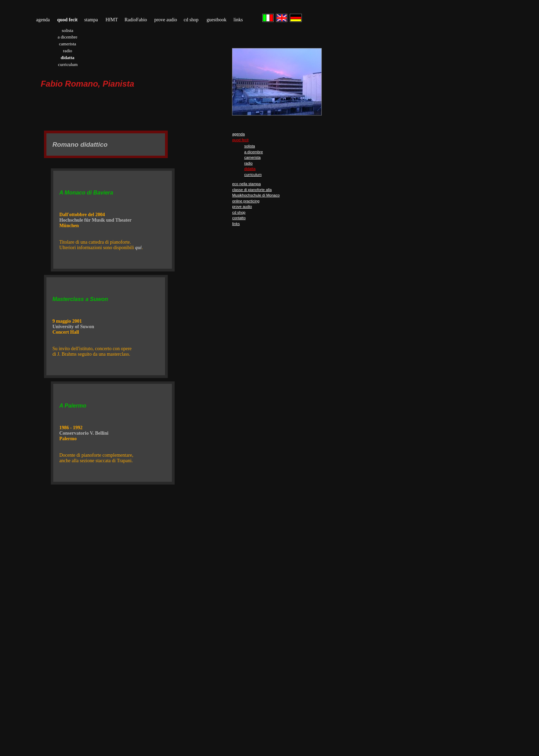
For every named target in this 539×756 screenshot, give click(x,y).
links (238, 20)
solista (68, 30)
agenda (43, 20)
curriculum (68, 64)
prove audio (166, 20)
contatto (239, 218)
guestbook (217, 20)
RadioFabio (136, 20)
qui (138, 248)
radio (68, 51)
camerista (67, 44)
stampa (91, 20)
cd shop (191, 20)
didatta (250, 169)
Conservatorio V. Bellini (84, 433)
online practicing (246, 201)
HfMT (112, 20)
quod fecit (240, 140)
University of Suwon (73, 327)
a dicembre (68, 37)
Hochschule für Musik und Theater (95, 220)
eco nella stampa (246, 184)
